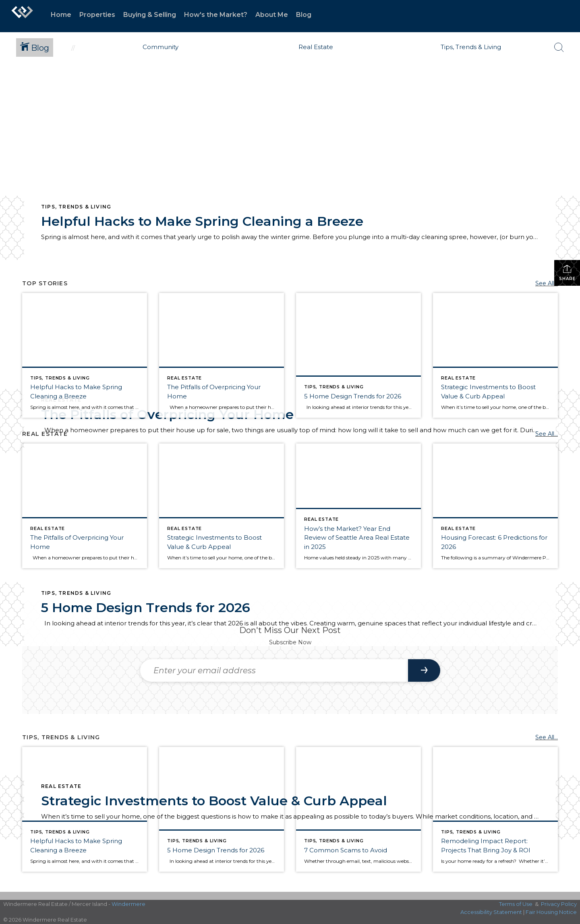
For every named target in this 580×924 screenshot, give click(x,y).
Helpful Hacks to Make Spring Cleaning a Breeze (202, 221)
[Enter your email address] (274, 670)
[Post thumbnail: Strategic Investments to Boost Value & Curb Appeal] (495, 355)
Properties (97, 15)
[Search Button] (559, 47)
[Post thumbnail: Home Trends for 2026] (358, 355)
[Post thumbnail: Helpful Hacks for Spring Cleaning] (85, 355)
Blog (304, 15)
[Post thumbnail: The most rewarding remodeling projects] (495, 809)
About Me (272, 15)
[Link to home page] (22, 16)
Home (61, 15)
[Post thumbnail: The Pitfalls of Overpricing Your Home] (222, 355)
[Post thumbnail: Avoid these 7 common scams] (358, 809)
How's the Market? (216, 15)
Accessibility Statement (491, 912)
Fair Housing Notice (551, 912)
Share (567, 273)
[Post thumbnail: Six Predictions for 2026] (495, 506)
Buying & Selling (150, 15)
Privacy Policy (559, 904)
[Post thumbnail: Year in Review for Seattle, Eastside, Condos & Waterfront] (358, 506)
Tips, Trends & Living (76, 207)
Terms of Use (516, 904)
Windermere (128, 904)
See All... (547, 283)
